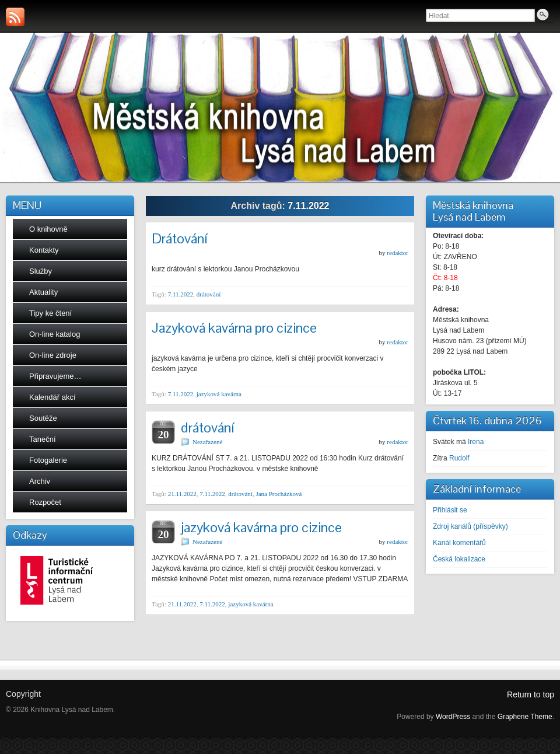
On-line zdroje (53, 355)
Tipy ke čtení (50, 313)
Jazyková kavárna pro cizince (234, 328)
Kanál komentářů (459, 543)
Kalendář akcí (52, 397)
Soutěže (43, 418)
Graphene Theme (525, 717)
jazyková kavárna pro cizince (261, 527)
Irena (476, 442)
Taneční (43, 439)
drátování (209, 294)
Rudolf (459, 458)
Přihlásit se (450, 510)
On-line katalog (55, 334)
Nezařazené (207, 442)
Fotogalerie (48, 460)
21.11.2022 (182, 494)
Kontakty (44, 250)
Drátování (179, 238)
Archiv (40, 481)
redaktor (398, 253)
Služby (41, 271)
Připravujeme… (55, 376)
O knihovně (48, 229)
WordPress (453, 717)
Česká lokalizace (459, 559)
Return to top (531, 694)
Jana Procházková (279, 494)
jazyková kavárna (219, 394)
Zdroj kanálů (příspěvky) (470, 526)
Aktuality (43, 292)
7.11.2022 (181, 294)
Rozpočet (45, 502)
